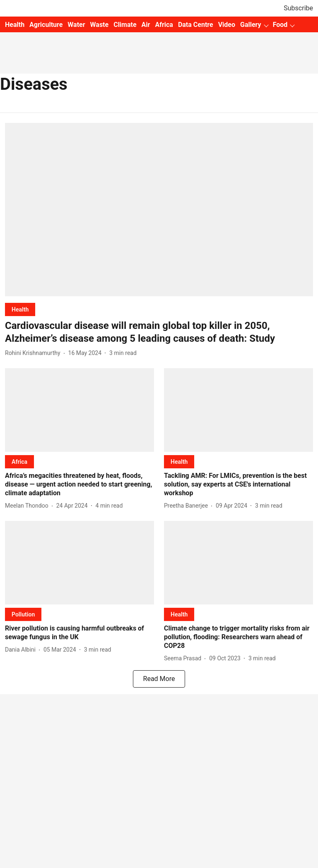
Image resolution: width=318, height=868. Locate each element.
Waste (100, 25)
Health (15, 25)
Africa (164, 25)
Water (76, 25)
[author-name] (34, 353)
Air (146, 25)
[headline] (159, 332)
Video (227, 25)
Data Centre (196, 25)
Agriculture (46, 25)
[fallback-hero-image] (159, 210)
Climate (125, 25)
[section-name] (20, 309)
